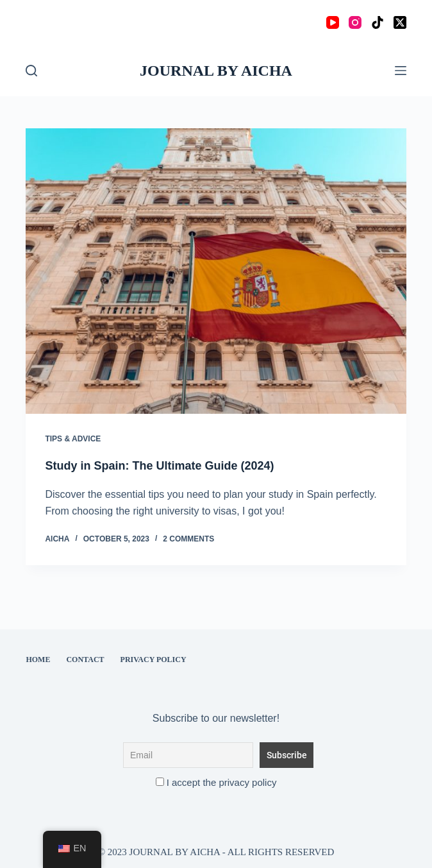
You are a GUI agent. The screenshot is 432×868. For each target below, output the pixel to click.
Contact (85, 660)
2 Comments (188, 539)
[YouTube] (333, 22)
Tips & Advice (73, 439)
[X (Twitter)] (400, 22)
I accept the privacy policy (216, 782)
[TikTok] (378, 22)
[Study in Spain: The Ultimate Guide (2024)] (216, 271)
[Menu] (401, 71)
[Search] (31, 71)
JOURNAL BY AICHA (216, 71)
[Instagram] (355, 22)
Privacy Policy (154, 660)
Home (38, 660)
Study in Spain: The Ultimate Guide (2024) (159, 466)
